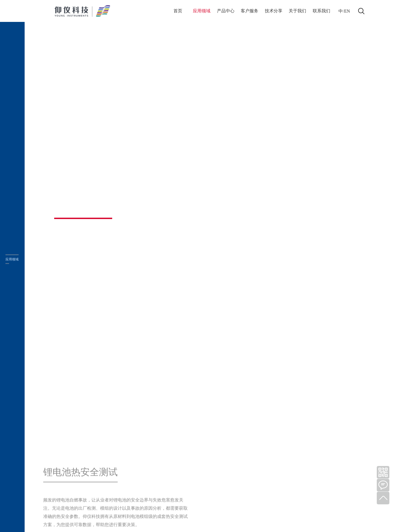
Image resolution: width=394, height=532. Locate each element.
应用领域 (202, 11)
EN (347, 11)
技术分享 (274, 11)
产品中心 (226, 11)
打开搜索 (361, 11)
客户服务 (250, 11)
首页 (178, 11)
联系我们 (321, 11)
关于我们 (297, 11)
